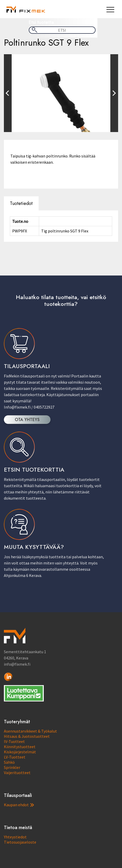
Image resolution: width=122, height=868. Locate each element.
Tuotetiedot (21, 203)
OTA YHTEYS (27, 420)
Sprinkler (12, 767)
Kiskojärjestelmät (20, 752)
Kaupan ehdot (19, 805)
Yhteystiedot (15, 837)
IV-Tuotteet (14, 741)
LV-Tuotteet (15, 757)
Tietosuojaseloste (20, 842)
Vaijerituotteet (17, 773)
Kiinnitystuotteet (20, 747)
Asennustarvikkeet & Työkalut (30, 731)
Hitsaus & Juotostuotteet (27, 736)
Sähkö (9, 762)
